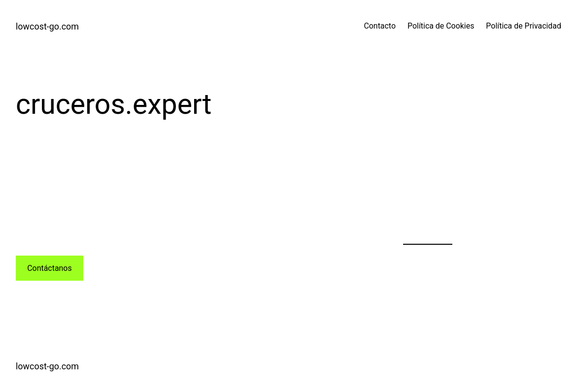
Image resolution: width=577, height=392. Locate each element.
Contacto (380, 26)
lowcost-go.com (47, 26)
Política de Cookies (441, 26)
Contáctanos (49, 268)
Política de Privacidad (524, 26)
